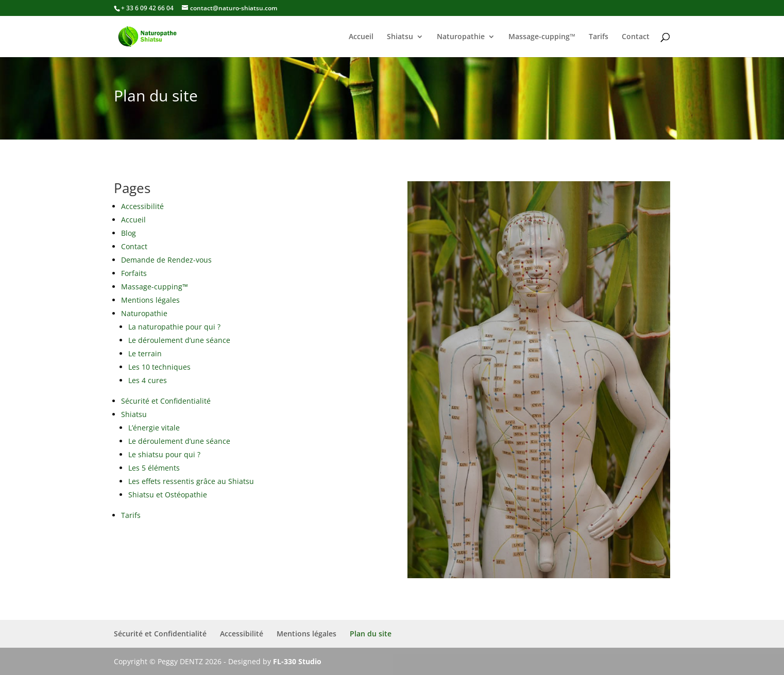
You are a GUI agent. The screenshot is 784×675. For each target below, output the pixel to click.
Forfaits (134, 273)
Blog (129, 233)
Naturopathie (461, 37)
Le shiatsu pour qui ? (164, 454)
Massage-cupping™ (542, 37)
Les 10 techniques (159, 367)
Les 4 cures (148, 380)
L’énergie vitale (154, 428)
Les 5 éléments (154, 468)
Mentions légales (150, 300)
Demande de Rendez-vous (166, 260)
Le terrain (145, 353)
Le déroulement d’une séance (179, 340)
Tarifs (599, 37)
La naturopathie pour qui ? (174, 327)
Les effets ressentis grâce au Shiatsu (191, 481)
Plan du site (371, 634)
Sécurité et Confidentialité (166, 401)
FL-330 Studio (297, 661)
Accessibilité (142, 206)
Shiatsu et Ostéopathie (168, 495)
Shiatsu (400, 37)
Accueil (361, 37)
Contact (636, 37)
